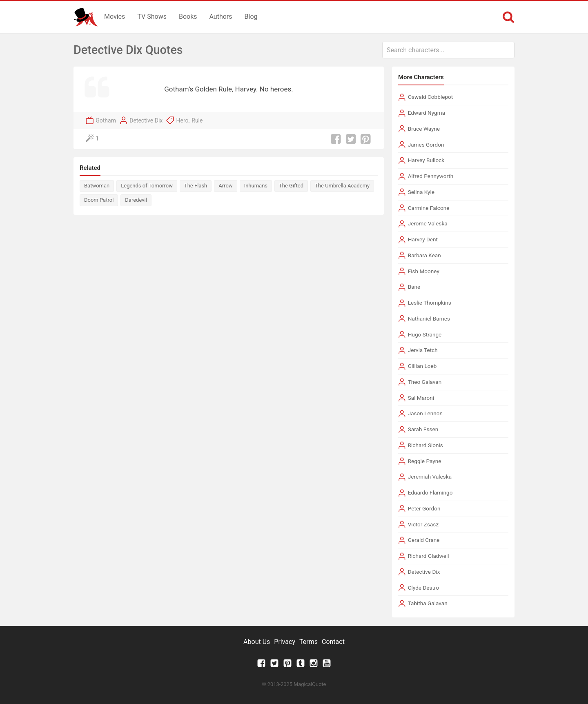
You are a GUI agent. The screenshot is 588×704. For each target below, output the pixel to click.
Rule (197, 120)
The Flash (196, 186)
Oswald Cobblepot (431, 97)
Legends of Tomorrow (147, 186)
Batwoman (97, 186)
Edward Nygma (427, 113)
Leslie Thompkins (430, 303)
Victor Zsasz (423, 524)
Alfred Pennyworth (431, 176)
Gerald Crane (424, 540)
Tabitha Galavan (428, 603)
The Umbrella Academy (342, 186)
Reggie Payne (425, 461)
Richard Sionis (425, 445)
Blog (251, 17)
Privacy (285, 642)
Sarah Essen (423, 429)
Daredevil (136, 200)
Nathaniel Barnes (429, 319)
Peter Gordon (424, 508)
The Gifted (291, 186)
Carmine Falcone (429, 208)
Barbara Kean (424, 255)
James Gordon (426, 145)
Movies (115, 17)
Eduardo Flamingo (430, 492)
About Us (257, 642)
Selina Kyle (421, 192)
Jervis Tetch (423, 350)
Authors (221, 17)
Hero (182, 120)
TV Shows (152, 17)
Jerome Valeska (428, 223)
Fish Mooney (424, 271)
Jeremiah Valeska (430, 477)
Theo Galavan (425, 382)
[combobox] (448, 50)
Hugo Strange (425, 334)
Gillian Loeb (422, 366)
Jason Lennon (425, 413)
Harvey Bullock (426, 160)
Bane (414, 287)
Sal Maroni (421, 398)
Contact (333, 642)
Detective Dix (146, 120)
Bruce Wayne (424, 129)
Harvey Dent (423, 239)
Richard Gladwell (429, 556)
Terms (308, 642)
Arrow (225, 186)
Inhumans (256, 186)
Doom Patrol (99, 200)
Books (188, 17)
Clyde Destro (424, 588)
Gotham (106, 120)
